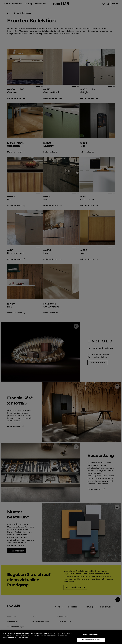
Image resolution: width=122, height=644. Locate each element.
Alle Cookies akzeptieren (91, 640)
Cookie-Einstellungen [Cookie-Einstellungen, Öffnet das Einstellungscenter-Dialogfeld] (91, 635)
